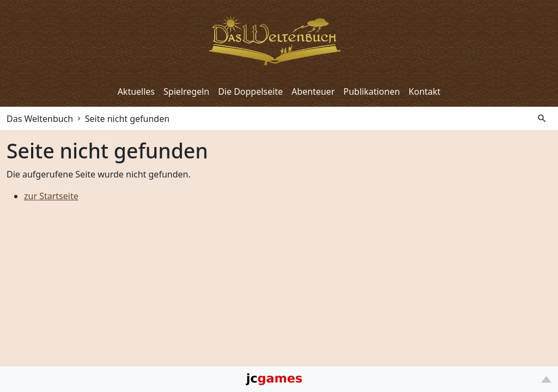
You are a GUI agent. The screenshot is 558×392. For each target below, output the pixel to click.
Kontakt (425, 91)
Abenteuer (313, 91)
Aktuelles (136, 91)
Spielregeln (186, 91)
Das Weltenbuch (40, 119)
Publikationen (372, 91)
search (542, 118)
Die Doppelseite (250, 91)
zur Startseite (51, 196)
